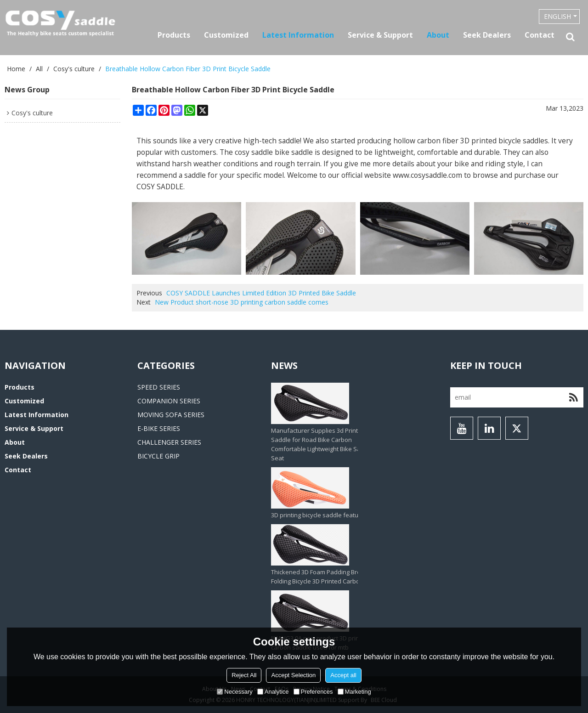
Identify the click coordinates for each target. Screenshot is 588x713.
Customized (226, 35)
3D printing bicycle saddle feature (318, 515)
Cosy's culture (74, 69)
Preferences (313, 692)
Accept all (343, 675)
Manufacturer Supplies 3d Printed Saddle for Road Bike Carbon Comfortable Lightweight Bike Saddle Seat (322, 444)
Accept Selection (293, 675)
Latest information (298, 35)
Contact (540, 35)
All (39, 69)
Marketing (354, 692)
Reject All (244, 675)
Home (16, 69)
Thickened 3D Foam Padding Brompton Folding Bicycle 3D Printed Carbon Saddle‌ (328, 577)
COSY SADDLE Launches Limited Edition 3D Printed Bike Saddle (261, 293)
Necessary (235, 692)
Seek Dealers (487, 35)
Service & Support (380, 35)
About (438, 35)
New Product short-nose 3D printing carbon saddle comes (242, 302)
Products (174, 35)
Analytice (273, 692)
